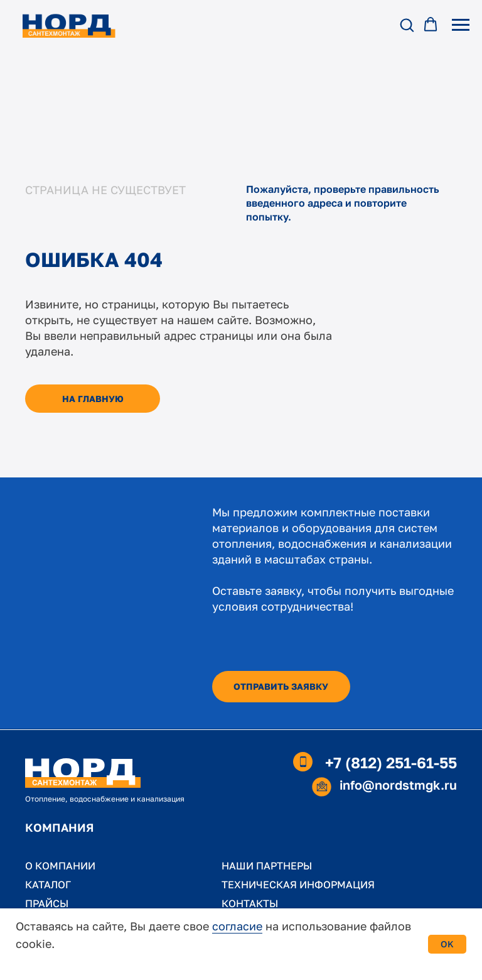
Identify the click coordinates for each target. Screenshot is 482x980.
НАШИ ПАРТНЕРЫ (267, 866)
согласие (237, 926)
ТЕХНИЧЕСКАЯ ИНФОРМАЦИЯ (298, 885)
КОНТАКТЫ (250, 903)
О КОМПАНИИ (60, 866)
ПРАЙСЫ (47, 903)
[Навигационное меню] (461, 25)
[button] (407, 24)
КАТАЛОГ (48, 885)
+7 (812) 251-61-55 (391, 762)
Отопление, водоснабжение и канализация (105, 799)
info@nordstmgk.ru (398, 785)
